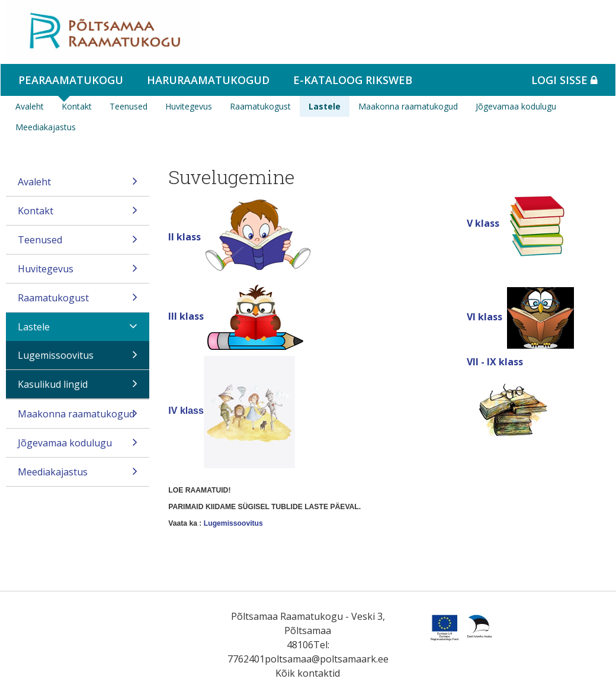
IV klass (186, 411)
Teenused (129, 106)
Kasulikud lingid (78, 388)
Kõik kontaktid (308, 673)
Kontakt (77, 106)
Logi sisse (564, 80)
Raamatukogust (260, 106)
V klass (483, 223)
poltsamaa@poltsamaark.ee (327, 659)
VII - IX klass (495, 362)
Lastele (325, 106)
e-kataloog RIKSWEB (353, 80)
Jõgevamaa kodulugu (516, 106)
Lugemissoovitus (78, 359)
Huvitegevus (189, 106)
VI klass (487, 317)
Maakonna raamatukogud (408, 106)
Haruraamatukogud (208, 80)
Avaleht (30, 106)
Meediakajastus (46, 127)
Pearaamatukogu (71, 80)
